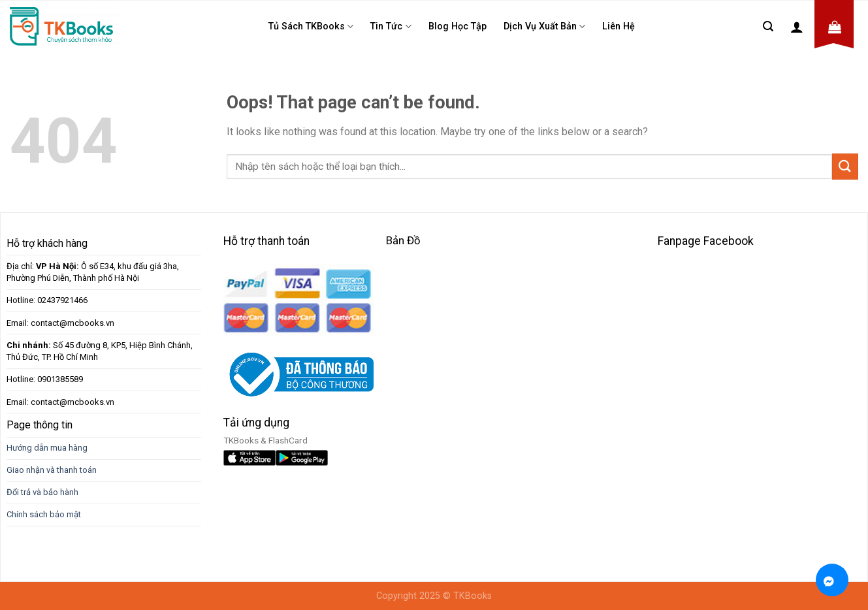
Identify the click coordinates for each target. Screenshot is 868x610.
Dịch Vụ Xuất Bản (544, 26)
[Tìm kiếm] (768, 26)
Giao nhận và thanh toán (52, 470)
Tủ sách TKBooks (311, 26)
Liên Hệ (619, 26)
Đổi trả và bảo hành (42, 492)
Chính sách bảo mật (44, 514)
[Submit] (845, 166)
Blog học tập (458, 26)
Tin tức (391, 26)
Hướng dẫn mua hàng (47, 448)
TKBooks (473, 596)
